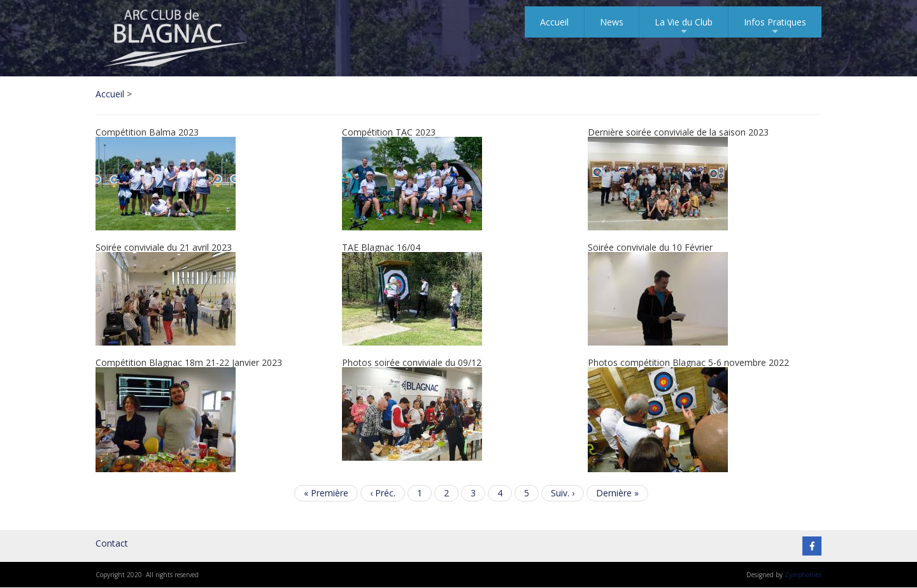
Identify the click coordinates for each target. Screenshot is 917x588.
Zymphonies (803, 575)
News (612, 22)
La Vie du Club (684, 27)
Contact (112, 543)
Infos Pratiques (775, 27)
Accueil (554, 22)
